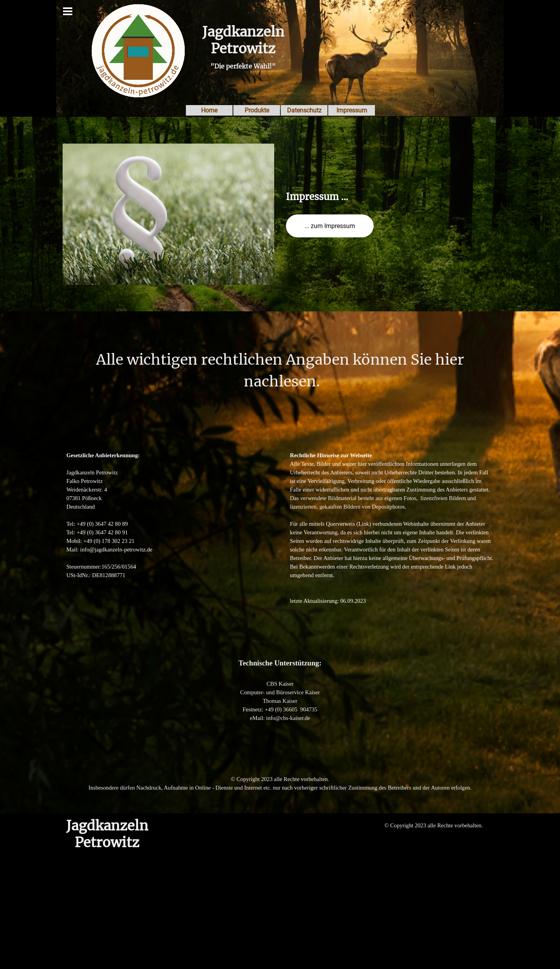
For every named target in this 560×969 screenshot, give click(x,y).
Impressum (352, 110)
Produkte (257, 110)
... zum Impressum (330, 226)
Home (209, 110)
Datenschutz (304, 110)
